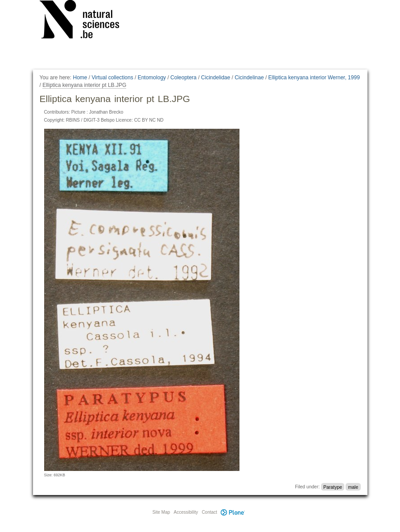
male (353, 487)
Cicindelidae (216, 78)
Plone (233, 512)
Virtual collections (113, 78)
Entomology (152, 78)
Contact (209, 512)
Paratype (333, 487)
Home (80, 78)
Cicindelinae (249, 78)
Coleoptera (184, 78)
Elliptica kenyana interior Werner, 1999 (314, 78)
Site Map (161, 512)
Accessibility (186, 512)
